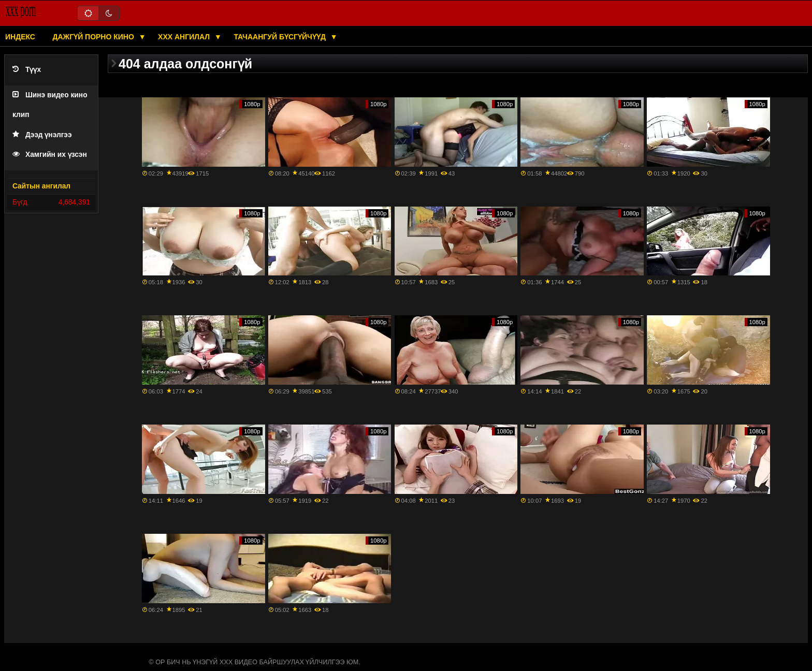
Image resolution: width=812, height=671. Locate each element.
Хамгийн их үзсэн (50, 155)
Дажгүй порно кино (94, 37)
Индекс (20, 37)
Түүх (27, 70)
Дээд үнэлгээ (42, 135)
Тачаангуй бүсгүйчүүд (280, 37)
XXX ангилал (185, 37)
